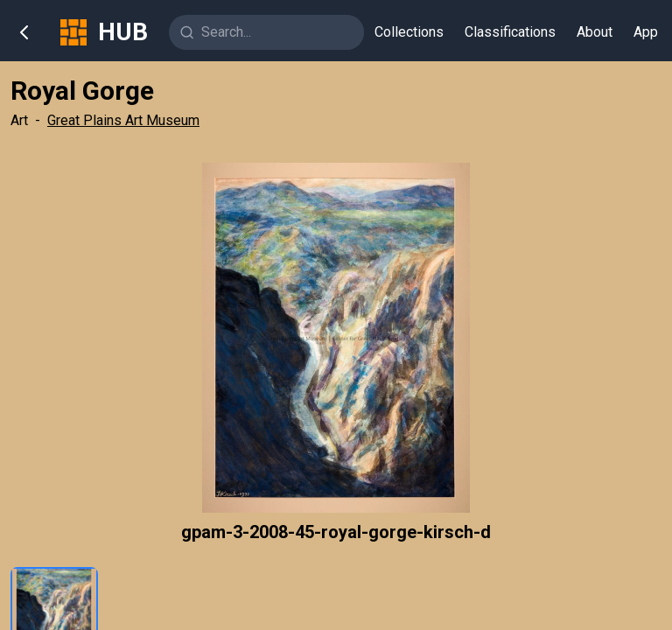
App (646, 32)
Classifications (510, 32)
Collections (409, 32)
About (595, 32)
